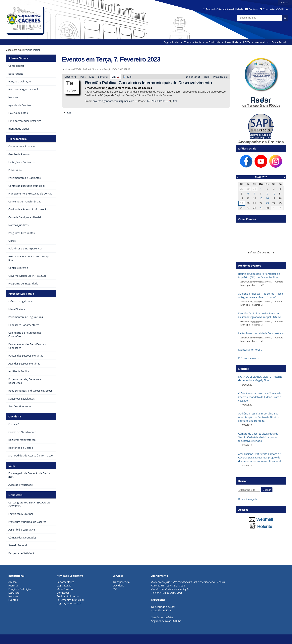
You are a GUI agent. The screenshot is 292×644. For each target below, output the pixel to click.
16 (267, 198)
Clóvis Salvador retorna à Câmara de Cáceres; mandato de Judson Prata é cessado (260, 397)
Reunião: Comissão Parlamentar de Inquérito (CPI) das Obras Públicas (259, 276)
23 (267, 203)
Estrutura (14, 593)
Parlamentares (65, 582)
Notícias (13, 596)
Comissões (63, 593)
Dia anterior (193, 77)
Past (83, 77)
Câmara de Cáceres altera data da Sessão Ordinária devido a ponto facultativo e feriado (258, 437)
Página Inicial (171, 42)
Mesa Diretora (65, 589)
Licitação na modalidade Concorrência (261, 333)
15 (261, 198)
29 (261, 208)
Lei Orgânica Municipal (70, 600)
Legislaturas (64, 585)
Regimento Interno (68, 596)
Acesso (12, 582)
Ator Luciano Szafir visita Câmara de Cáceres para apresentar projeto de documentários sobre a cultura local (260, 457)
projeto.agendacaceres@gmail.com (114, 101)
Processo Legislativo (21, 294)
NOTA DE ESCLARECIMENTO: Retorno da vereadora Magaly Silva (260, 378)
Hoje (207, 77)
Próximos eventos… (250, 358)
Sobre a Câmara (18, 58)
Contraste (269, 9)
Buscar (243, 481)
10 (274, 193)
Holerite (261, 526)
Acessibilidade (235, 9)
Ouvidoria (15, 416)
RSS (69, 112)
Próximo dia (220, 77)
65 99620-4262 (156, 101)
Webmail (260, 42)
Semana (103, 77)
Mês (92, 77)
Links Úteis (232, 42)
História (13, 585)
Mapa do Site (214, 9)
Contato (253, 9)
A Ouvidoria (213, 42)
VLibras (284, 9)
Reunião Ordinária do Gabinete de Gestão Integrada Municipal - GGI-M (259, 315)
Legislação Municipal (69, 603)
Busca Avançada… (249, 499)
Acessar (285, 2)
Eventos (13, 600)
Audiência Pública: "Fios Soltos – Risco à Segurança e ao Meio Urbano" (261, 295)
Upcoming (70, 77)
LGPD (246, 42)
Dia (114, 77)
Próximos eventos (250, 266)
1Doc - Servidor (279, 42)
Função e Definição (20, 589)
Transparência (193, 42)
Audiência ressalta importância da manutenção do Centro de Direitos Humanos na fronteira (259, 417)
